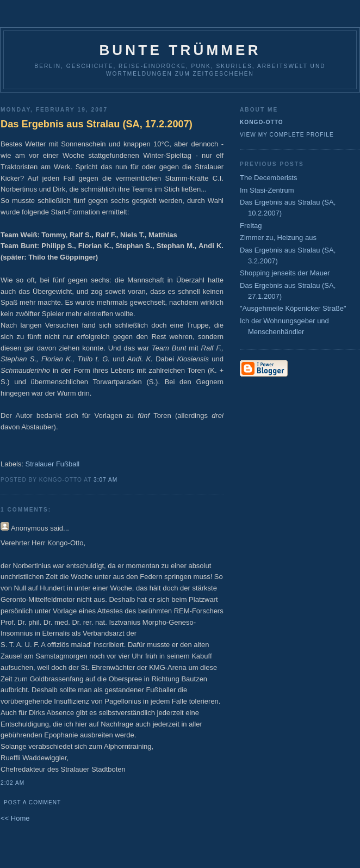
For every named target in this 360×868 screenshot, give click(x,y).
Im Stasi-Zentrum (267, 190)
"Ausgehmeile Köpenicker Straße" (293, 308)
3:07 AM (105, 480)
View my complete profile (287, 135)
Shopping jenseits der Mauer (285, 273)
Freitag (251, 226)
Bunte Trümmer (180, 50)
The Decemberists (268, 178)
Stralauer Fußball (53, 464)
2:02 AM (13, 783)
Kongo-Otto (262, 122)
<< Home (15, 818)
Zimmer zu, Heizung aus (278, 238)
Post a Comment (32, 802)
